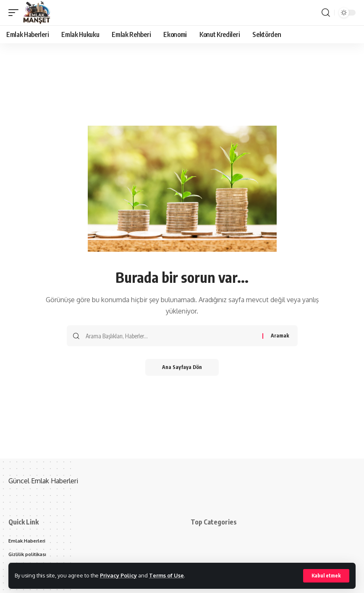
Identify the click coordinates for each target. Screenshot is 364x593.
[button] (326, 576)
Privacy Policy (118, 575)
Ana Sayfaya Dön (182, 367)
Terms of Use (166, 575)
